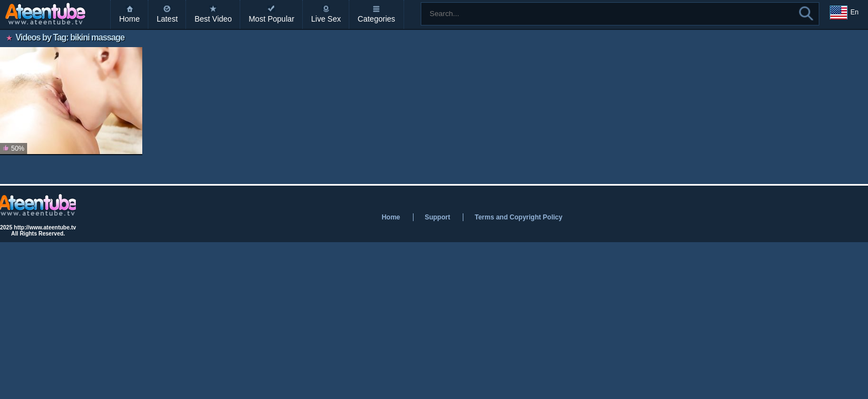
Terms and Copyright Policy (518, 217)
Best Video (213, 19)
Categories (376, 19)
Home (129, 19)
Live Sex (326, 19)
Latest (167, 19)
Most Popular (271, 19)
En (844, 13)
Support (437, 217)
